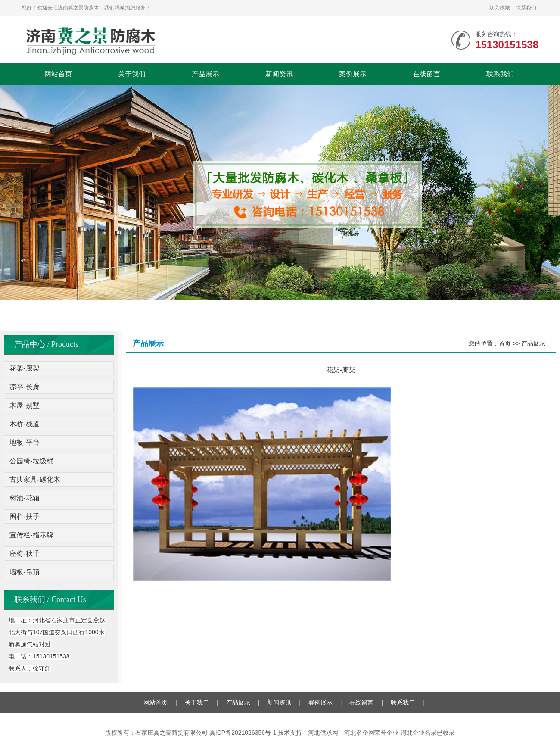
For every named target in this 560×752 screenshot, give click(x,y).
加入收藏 (500, 8)
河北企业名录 (419, 733)
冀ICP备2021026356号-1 (243, 733)
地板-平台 (24, 442)
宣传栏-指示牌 (31, 535)
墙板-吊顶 (24, 572)
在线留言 (426, 74)
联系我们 (526, 8)
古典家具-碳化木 (35, 479)
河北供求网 (323, 733)
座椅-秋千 (24, 554)
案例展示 (353, 74)
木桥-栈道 (24, 424)
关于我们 (132, 74)
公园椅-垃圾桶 (31, 461)
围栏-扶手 (24, 516)
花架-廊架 (24, 368)
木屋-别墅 (24, 405)
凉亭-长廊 (24, 387)
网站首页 (58, 74)
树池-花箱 (24, 498)
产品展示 (205, 74)
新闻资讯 (279, 74)
